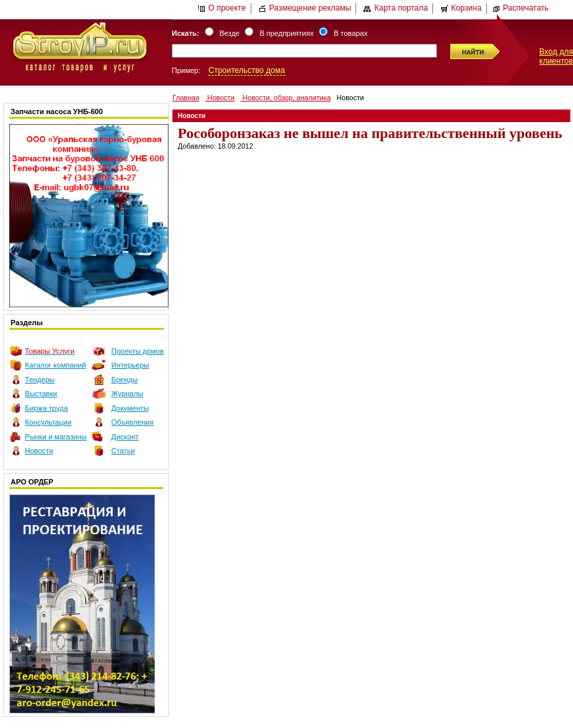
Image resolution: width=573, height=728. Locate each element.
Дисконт (125, 437)
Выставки (41, 394)
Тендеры (40, 380)
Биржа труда (47, 408)
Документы (130, 408)
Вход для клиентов (556, 56)
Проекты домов (138, 351)
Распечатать (520, 8)
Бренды (125, 380)
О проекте (222, 8)
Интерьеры (130, 365)
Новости (39, 451)
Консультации (48, 422)
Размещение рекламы (305, 8)
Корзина (461, 8)
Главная (186, 98)
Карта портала (396, 8)
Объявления (133, 422)
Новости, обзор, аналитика (286, 98)
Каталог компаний (56, 365)
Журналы (127, 394)
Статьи (123, 451)
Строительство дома (246, 70)
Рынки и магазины (56, 437)
